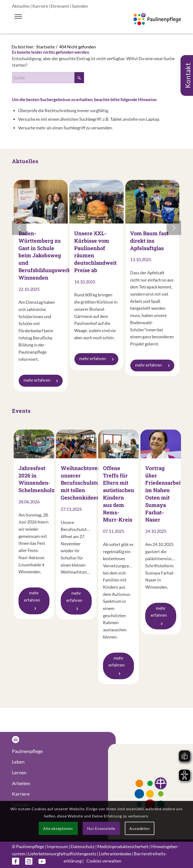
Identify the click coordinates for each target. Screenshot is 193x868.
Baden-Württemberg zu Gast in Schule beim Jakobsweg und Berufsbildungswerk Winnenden (45, 255)
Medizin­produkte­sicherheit (123, 846)
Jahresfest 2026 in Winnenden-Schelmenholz (36, 479)
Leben (18, 762)
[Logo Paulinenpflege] (157, 24)
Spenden (80, 6)
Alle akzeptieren (58, 828)
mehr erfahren (41, 380)
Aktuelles (21, 6)
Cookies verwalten (104, 861)
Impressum (57, 846)
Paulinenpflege (27, 751)
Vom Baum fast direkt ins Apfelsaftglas (149, 241)
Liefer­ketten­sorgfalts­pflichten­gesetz (62, 854)
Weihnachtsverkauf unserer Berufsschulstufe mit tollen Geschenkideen (86, 483)
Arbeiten (21, 783)
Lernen (19, 772)
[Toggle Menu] (18, 16)
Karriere (40, 6)
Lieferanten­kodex (115, 854)
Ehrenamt (60, 6)
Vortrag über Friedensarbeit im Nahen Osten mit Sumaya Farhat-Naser (164, 494)
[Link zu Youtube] (42, 861)
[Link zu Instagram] (29, 861)
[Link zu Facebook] (16, 861)
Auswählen (139, 828)
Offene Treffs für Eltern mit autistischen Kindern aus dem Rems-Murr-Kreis (119, 494)
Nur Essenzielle (101, 828)
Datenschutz (83, 846)
